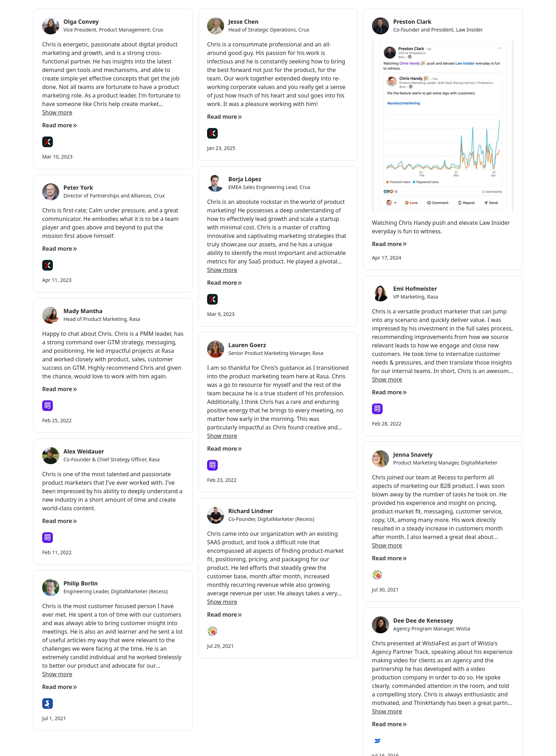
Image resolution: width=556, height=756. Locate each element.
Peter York (78, 188)
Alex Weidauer (84, 451)
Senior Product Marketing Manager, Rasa (276, 353)
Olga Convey (81, 22)
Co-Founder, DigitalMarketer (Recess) (271, 519)
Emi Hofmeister (415, 289)
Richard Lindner (251, 511)
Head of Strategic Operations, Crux (269, 30)
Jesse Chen (243, 22)
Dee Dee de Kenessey (423, 621)
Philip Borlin (81, 583)
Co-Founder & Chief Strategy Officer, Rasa (112, 459)
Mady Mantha (83, 311)
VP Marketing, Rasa (416, 297)
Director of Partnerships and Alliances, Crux (114, 196)
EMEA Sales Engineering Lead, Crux (269, 187)
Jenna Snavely (413, 455)
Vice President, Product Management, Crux (113, 30)
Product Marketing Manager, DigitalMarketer (445, 463)
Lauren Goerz (247, 345)
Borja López (245, 179)
